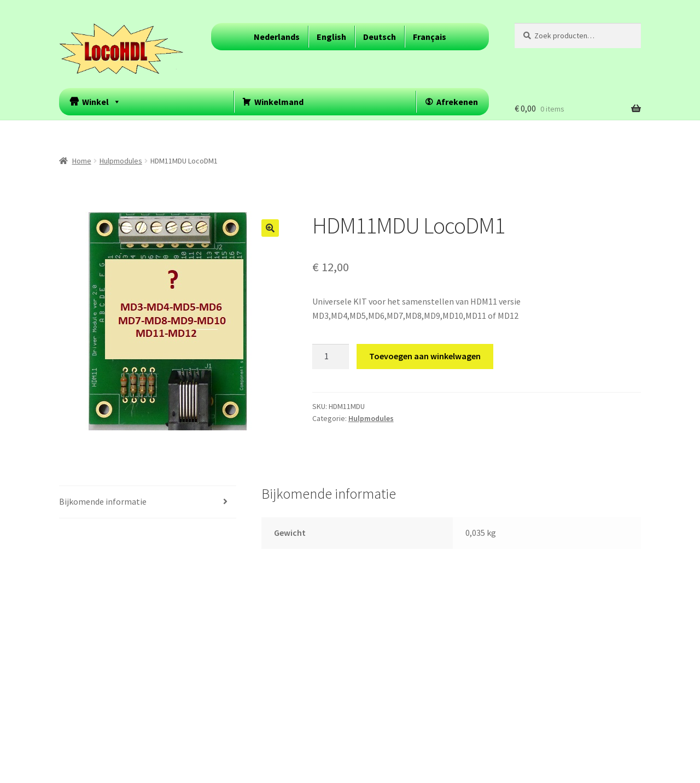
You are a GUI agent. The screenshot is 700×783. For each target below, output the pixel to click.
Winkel (101, 102)
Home (82, 161)
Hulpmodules (121, 161)
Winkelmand (279, 102)
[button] (270, 228)
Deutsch (380, 37)
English (331, 37)
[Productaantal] (331, 357)
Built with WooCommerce (107, 720)
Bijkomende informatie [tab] (103, 501)
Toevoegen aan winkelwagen (425, 356)
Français (430, 37)
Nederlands (277, 37)
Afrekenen (457, 102)
